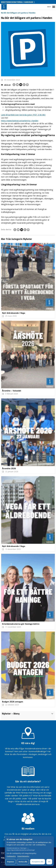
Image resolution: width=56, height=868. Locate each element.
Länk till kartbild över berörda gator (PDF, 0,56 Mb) (23, 115)
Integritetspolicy (23, 856)
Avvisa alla (23, 862)
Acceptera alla (38, 862)
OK (49, 862)
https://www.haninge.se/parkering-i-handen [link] (20, 121)
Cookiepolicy (11, 856)
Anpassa (10, 862)
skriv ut (6, 85)
